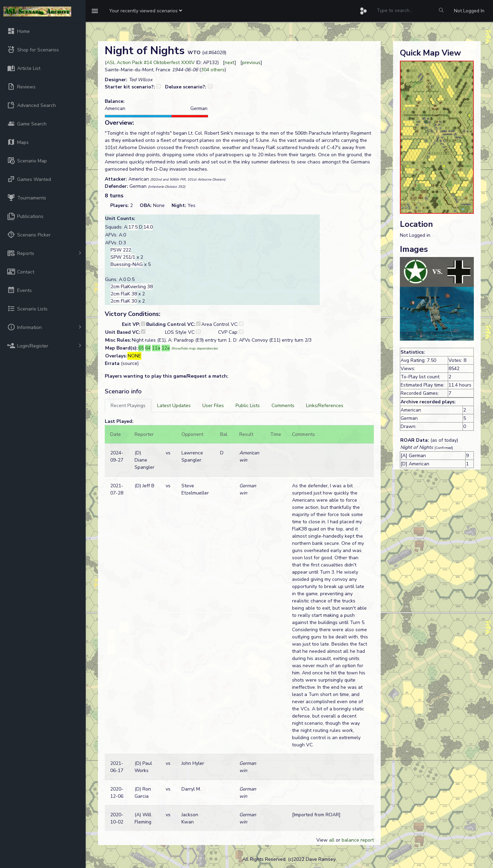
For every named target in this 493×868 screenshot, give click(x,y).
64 (148, 348)
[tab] (128, 406)
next (230, 63)
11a (156, 348)
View (323, 840)
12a (166, 348)
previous (251, 63)
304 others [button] (213, 70)
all (332, 840)
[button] (146, 11)
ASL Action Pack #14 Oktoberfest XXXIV (151, 63)
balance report (358, 840)
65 (141, 348)
